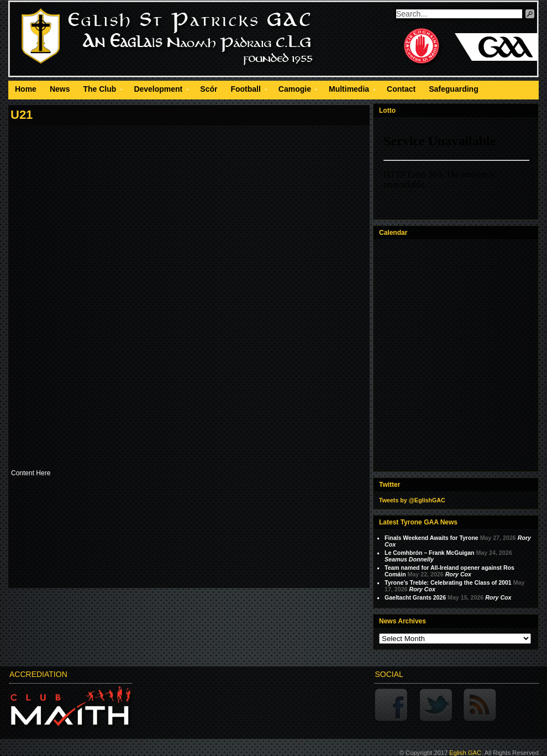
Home (26, 89)
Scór (209, 89)
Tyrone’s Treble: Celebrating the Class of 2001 (448, 582)
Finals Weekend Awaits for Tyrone (432, 538)
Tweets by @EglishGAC (412, 500)
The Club (99, 91)
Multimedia (349, 91)
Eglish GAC (465, 753)
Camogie (295, 91)
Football (245, 91)
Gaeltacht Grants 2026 (415, 597)
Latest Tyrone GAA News (418, 522)
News (60, 89)
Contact (401, 89)
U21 (22, 115)
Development (158, 91)
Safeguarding (453, 89)
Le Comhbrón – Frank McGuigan (429, 553)
